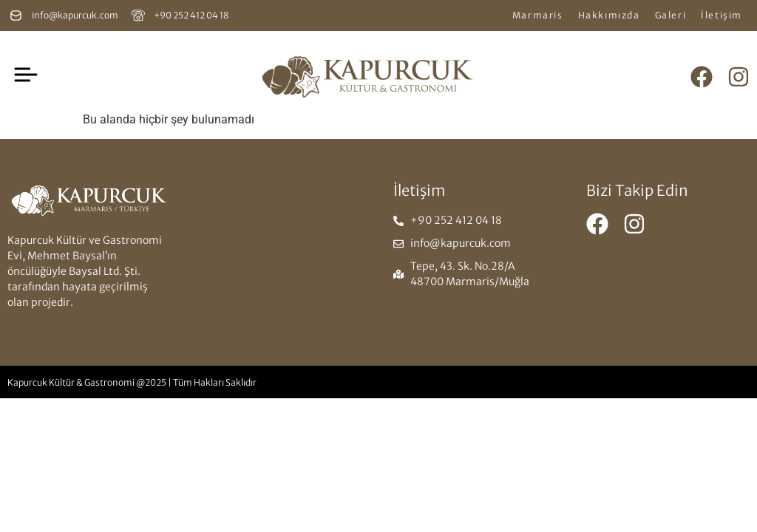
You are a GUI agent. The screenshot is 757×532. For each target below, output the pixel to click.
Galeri (671, 15)
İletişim (722, 15)
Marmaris (538, 15)
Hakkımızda (609, 15)
